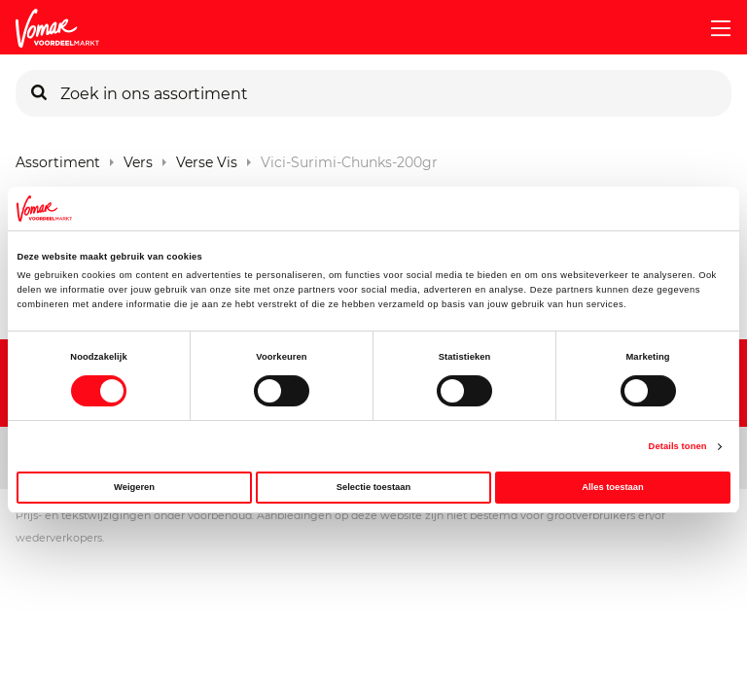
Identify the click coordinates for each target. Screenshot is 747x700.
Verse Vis (207, 158)
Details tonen (678, 446)
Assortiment (58, 158)
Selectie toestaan (373, 487)
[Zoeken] (39, 93)
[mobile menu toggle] (713, 28)
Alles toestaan (612, 487)
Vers (138, 158)
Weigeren (134, 487)
